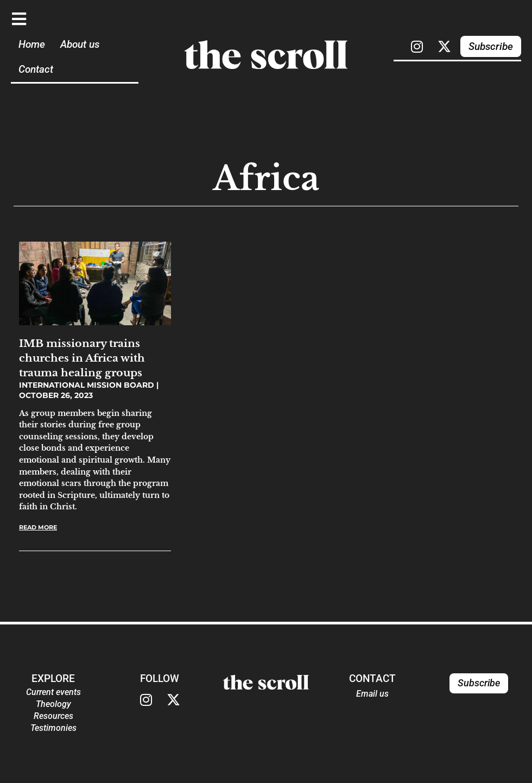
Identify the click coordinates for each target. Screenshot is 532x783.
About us (80, 44)
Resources (53, 716)
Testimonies (53, 728)
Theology (53, 704)
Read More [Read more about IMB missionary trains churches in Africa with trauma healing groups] (38, 527)
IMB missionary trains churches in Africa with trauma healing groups (82, 358)
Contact (36, 69)
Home (32, 44)
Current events (53, 692)
